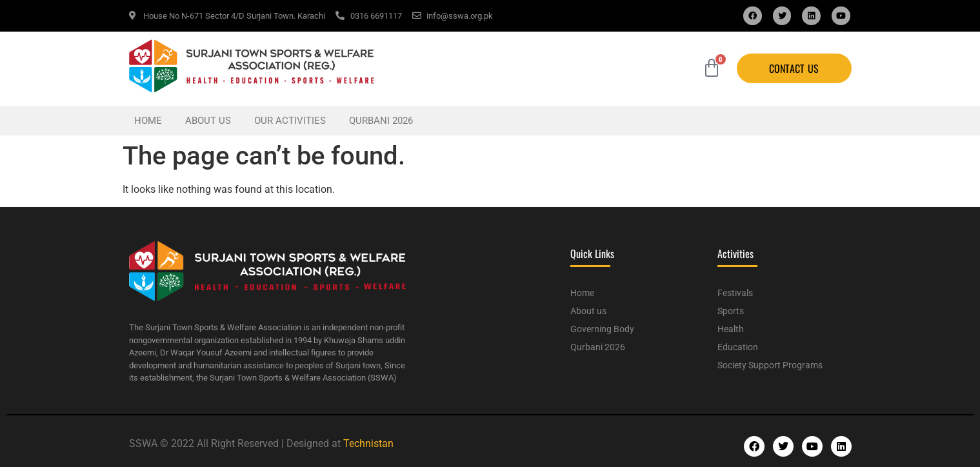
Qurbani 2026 (381, 121)
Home (148, 121)
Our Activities (290, 121)
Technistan (368, 443)
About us (208, 121)
